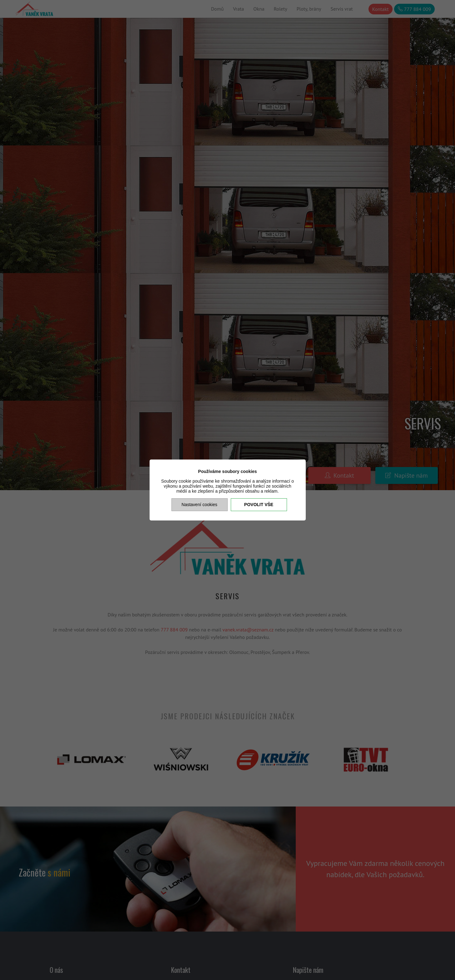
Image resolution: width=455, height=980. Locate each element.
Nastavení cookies (199, 505)
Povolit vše (259, 505)
